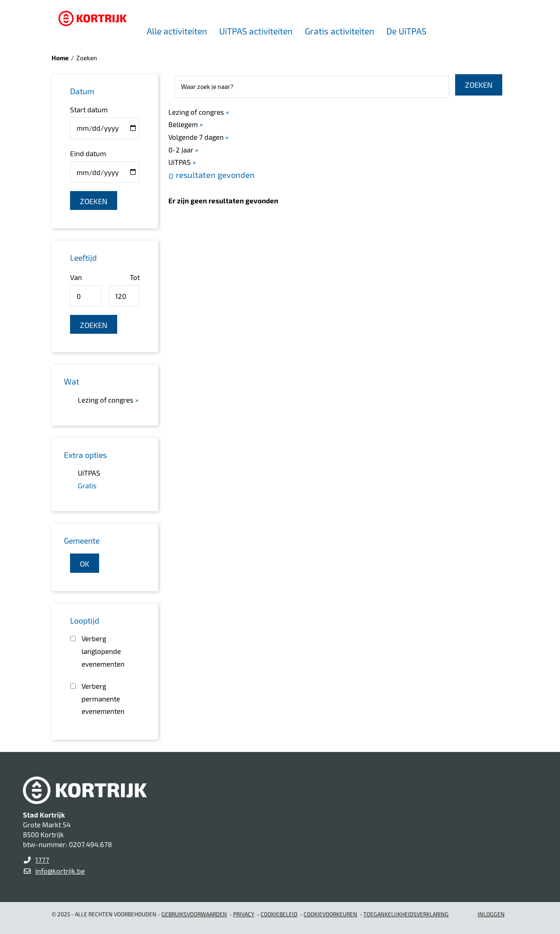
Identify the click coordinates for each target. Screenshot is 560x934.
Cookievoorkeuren (330, 914)
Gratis (87, 485)
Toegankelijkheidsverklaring (406, 914)
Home (60, 58)
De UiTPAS (406, 31)
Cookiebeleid (279, 914)
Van (76, 277)
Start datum (89, 109)
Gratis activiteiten (339, 31)
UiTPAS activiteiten (256, 31)
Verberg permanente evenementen (103, 698)
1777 (42, 860)
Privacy (244, 914)
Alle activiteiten (177, 31)
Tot (135, 277)
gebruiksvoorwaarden (194, 914)
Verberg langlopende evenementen (103, 651)
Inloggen (491, 914)
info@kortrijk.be (60, 871)
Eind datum (88, 153)
